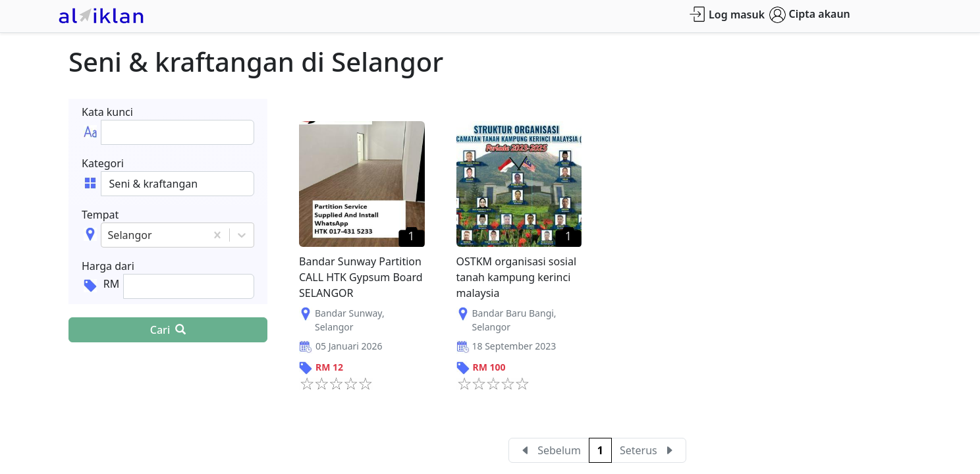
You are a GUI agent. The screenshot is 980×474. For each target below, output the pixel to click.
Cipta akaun (810, 15)
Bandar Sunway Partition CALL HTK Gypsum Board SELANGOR (361, 277)
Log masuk (727, 14)
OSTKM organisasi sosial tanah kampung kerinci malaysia (517, 277)
